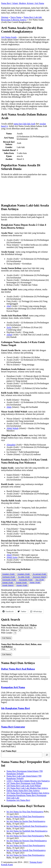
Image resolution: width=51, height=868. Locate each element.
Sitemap (5, 17)
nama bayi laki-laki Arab (24, 124)
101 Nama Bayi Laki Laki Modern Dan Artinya (27, 788)
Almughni (11, 445)
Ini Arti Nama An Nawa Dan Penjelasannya (26, 855)
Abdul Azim (12, 557)
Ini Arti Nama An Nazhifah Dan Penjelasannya (27, 831)
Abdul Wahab (13, 428)
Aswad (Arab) (8, 582)
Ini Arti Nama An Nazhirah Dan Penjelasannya (27, 826)
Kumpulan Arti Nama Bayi (18, 800)
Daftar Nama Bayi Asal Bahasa (18, 669)
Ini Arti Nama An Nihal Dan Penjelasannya (25, 816)
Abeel (9, 555)
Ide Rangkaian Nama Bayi (16, 708)
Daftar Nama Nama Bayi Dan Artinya (23, 791)
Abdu (9, 407)
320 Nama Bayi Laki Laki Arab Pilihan (24, 786)
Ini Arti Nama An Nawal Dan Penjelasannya (26, 845)
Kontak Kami (7, 865)
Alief (9, 306)
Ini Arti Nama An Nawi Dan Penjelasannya (25, 836)
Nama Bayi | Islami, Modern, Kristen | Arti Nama (23, 3)
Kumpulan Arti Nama (13, 687)
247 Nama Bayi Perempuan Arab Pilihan (24, 783)
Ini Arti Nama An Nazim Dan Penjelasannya (26, 821)
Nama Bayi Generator (13, 727)
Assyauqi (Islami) (40, 577)
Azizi (9, 327)
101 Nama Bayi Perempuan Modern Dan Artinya (28, 793)
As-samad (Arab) (40, 574)
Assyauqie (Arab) (9, 580)
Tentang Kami (36, 862)
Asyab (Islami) (8, 585)
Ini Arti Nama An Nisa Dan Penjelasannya (25, 812)
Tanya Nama (16, 17)
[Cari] (47, 755)
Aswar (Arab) (35, 582)
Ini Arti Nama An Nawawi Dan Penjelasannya (27, 841)
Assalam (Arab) (8, 574)
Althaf (9, 335)
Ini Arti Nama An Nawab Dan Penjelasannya (26, 850)
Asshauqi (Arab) (9, 577)
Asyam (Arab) (22, 585)
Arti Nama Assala (9, 37)
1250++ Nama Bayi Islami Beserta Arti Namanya (28, 781)
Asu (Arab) (40, 580)
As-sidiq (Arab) (24, 577)
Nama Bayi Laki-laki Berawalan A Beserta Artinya (21, 18)
